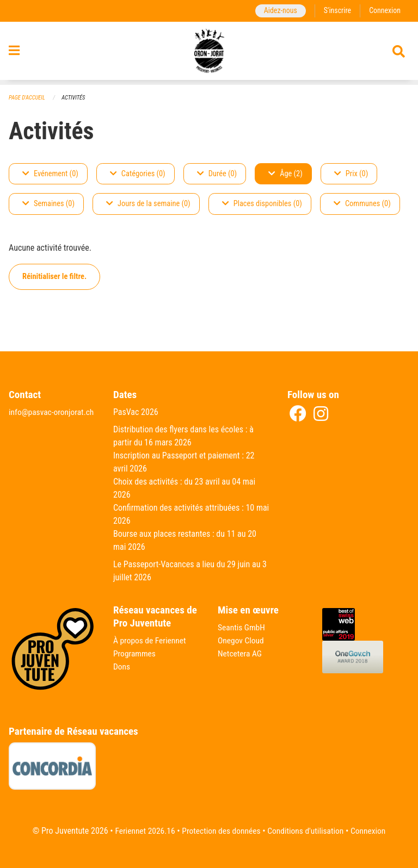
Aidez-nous (278, 11)
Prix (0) (351, 174)
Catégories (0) (138, 174)
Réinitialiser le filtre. (54, 277)
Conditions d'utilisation (307, 831)
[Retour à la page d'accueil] (209, 53)
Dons (122, 666)
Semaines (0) (48, 204)
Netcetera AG (241, 653)
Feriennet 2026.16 (142, 831)
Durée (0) (217, 174)
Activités (75, 98)
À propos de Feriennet (151, 640)
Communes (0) (362, 204)
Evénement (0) (50, 174)
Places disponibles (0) (262, 204)
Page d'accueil (28, 98)
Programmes (135, 653)
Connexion (384, 11)
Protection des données (220, 831)
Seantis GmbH (242, 627)
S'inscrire (336, 11)
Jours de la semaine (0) (148, 204)
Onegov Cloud (242, 640)
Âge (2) (285, 174)
